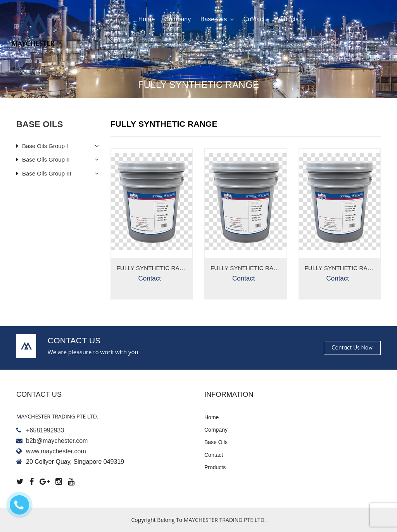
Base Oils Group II (46, 159)
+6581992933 (45, 430)
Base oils (217, 19)
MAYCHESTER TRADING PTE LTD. (225, 520)
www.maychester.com (56, 451)
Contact (254, 19)
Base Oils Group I (45, 146)
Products (290, 19)
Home (147, 19)
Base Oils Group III (47, 173)
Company (178, 19)
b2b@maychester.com (57, 441)
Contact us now (352, 348)
